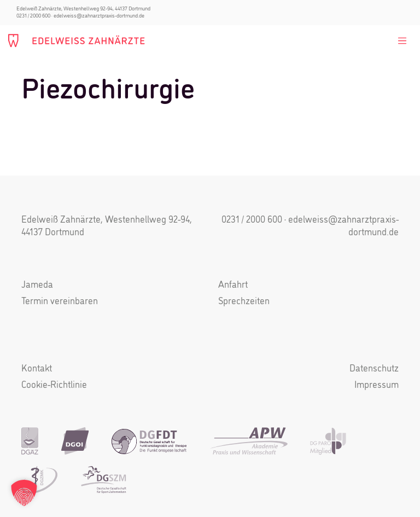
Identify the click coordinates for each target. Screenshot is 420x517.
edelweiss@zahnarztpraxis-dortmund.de (99, 16)
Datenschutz (374, 369)
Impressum (377, 385)
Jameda (37, 285)
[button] (24, 493)
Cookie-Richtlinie (54, 385)
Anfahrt (233, 285)
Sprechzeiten (244, 302)
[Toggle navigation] (402, 41)
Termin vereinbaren (60, 302)
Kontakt (37, 369)
